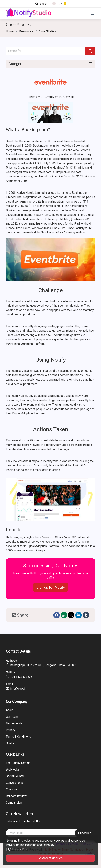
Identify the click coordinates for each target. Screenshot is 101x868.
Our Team (12, 717)
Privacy (11, 730)
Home (10, 31)
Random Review (16, 796)
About (10, 710)
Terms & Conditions (18, 737)
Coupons (12, 789)
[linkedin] (78, 615)
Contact (11, 743)
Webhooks (13, 770)
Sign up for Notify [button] (51, 587)
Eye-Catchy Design (18, 763)
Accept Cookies (51, 858)
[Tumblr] (86, 615)
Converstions (14, 783)
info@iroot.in (18, 689)
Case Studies (47, 31)
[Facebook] (57, 615)
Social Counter (15, 776)
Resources (26, 31)
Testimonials (14, 723)
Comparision (14, 803)
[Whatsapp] (64, 615)
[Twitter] (71, 615)
